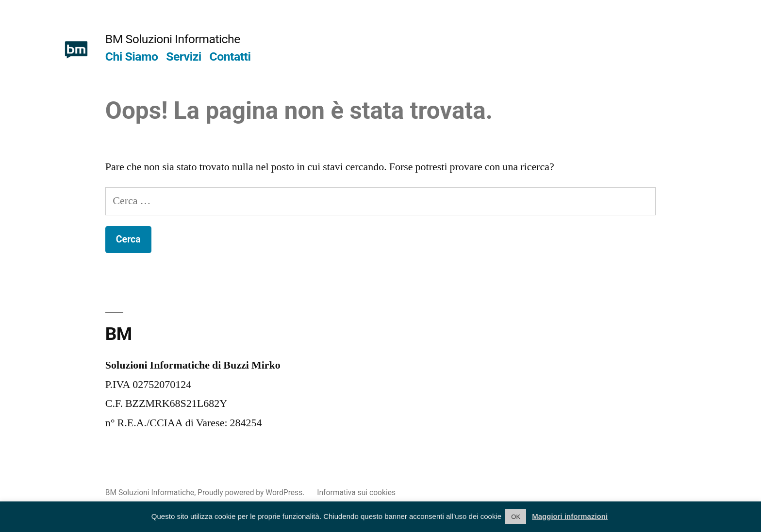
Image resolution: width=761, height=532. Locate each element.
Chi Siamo (132, 56)
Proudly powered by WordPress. (252, 492)
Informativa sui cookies (356, 492)
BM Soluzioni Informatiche (173, 39)
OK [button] (516, 517)
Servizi (184, 56)
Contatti (230, 56)
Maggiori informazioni (570, 516)
